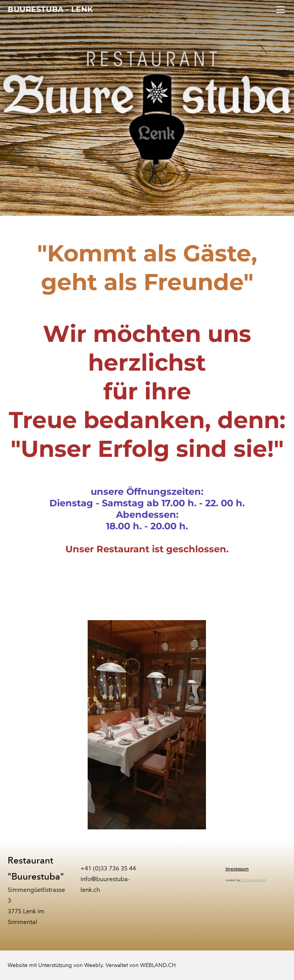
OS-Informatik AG (253, 880)
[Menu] (281, 10)
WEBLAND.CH (158, 965)
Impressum (237, 869)
